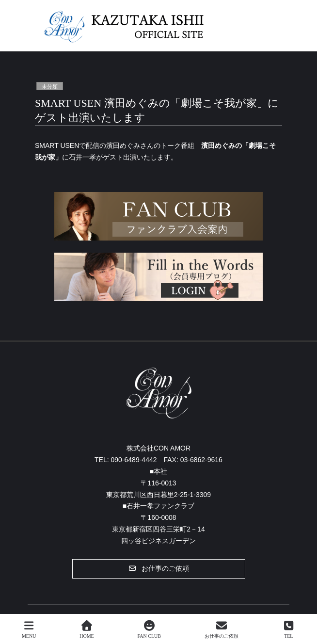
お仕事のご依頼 (222, 629)
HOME (87, 629)
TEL (289, 629)
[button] (159, 569)
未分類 (50, 86)
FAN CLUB (149, 629)
